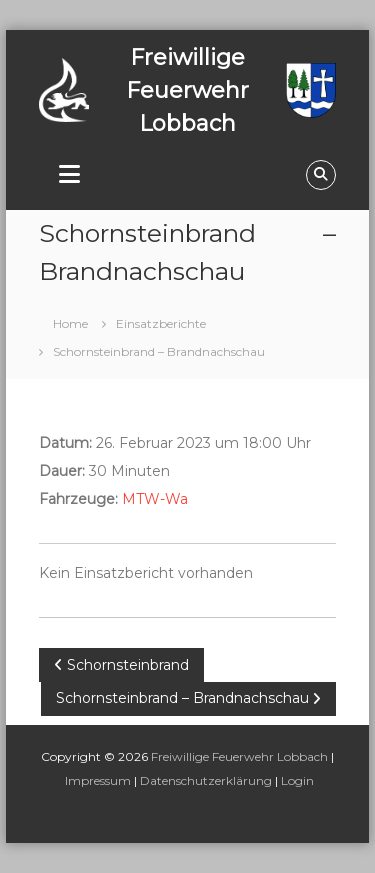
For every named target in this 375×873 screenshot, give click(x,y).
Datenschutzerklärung (206, 780)
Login (297, 780)
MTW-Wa (155, 499)
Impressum (98, 780)
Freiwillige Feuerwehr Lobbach (239, 756)
